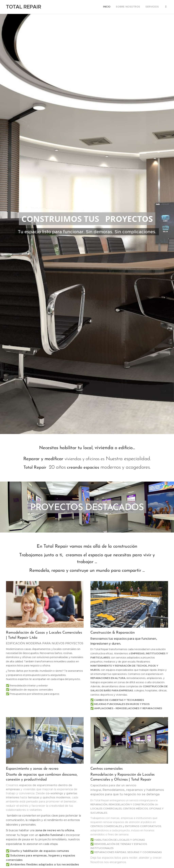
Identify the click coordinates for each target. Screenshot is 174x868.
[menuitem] (147, 7)
